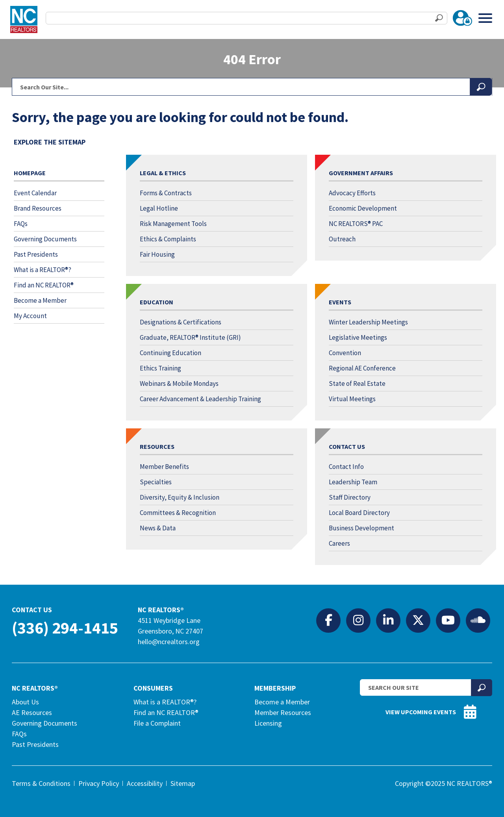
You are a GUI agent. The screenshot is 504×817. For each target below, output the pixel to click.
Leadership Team (353, 482)
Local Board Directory (359, 513)
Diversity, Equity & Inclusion (180, 497)
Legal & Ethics (163, 173)
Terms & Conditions (41, 783)
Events (340, 302)
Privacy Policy (99, 783)
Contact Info (346, 467)
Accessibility (145, 783)
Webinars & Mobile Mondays (179, 383)
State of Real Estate (357, 383)
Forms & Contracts (166, 193)
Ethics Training (160, 368)
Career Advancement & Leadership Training (200, 399)
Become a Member (40, 300)
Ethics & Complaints (168, 239)
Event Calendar (35, 193)
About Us (25, 702)
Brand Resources (38, 208)
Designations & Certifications (181, 322)
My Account (30, 316)
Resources (157, 446)
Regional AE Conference (362, 368)
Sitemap (183, 783)
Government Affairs (361, 173)
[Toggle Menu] (485, 18)
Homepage (30, 173)
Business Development (361, 528)
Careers (339, 543)
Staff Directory (350, 497)
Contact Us (347, 446)
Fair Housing (157, 254)
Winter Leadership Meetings (368, 322)
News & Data (158, 528)
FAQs (21, 224)
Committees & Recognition (178, 513)
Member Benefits (164, 467)
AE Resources (32, 712)
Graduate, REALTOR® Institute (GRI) (190, 337)
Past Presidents (36, 254)
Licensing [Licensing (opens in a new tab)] (268, 723)
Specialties (156, 482)
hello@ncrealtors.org (169, 642)
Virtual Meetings (352, 399)
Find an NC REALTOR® (44, 285)
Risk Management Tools (173, 224)
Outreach (342, 239)
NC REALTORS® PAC (356, 224)
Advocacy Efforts (352, 193)
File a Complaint (157, 723)
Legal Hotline (159, 208)
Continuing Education (170, 353)
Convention (345, 353)
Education (157, 302)
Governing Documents (45, 239)
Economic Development (363, 208)
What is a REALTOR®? (43, 270)
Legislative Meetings (358, 337)
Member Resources (283, 712)
